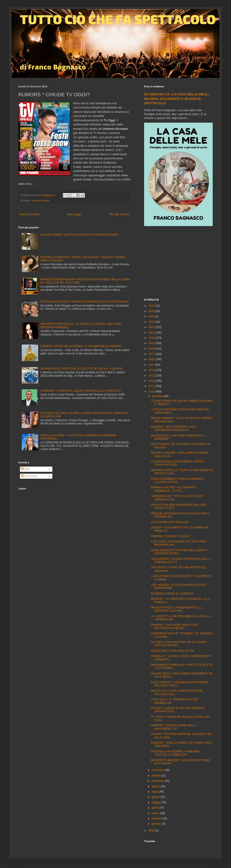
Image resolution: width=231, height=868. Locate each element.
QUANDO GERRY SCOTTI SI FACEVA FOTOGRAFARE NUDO (80, 235)
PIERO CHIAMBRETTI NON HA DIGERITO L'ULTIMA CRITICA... (177, 481)
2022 (152, 327)
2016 (152, 359)
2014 (152, 370)
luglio (155, 792)
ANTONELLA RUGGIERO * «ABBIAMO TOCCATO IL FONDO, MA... (175, 753)
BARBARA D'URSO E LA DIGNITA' (172, 594)
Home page (74, 214)
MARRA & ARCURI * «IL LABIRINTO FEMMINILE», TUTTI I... (173, 489)
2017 (152, 354)
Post (25, 469)
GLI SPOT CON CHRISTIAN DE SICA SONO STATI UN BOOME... (179, 644)
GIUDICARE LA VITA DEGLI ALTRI (172, 651)
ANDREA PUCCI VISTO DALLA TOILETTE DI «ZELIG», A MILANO (82, 369)
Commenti (29, 476)
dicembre (158, 396)
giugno (156, 797)
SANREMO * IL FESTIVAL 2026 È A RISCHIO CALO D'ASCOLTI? (81, 391)
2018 (152, 349)
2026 (152, 306)
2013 (152, 376)
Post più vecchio (119, 214)
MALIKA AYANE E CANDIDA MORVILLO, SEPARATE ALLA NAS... (176, 609)
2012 (152, 381)
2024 (152, 316)
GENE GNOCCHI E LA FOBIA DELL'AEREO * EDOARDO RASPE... (179, 552)
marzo (156, 813)
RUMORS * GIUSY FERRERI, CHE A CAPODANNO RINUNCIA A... (174, 428)
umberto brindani (40, 201)
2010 (152, 392)
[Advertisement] (178, 263)
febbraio (157, 818)
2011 (152, 386)
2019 (152, 343)
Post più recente (29, 214)
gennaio (157, 824)
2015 (152, 365)
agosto (156, 786)
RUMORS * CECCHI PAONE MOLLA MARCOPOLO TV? (174, 727)
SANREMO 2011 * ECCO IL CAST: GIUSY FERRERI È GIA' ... (177, 498)
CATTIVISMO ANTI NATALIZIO (170, 522)
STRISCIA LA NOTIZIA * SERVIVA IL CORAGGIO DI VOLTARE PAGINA (85, 302)
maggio (157, 802)
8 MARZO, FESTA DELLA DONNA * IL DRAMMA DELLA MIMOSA (81, 346)
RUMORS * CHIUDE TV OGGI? (170, 536)
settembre (158, 781)
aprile (155, 808)
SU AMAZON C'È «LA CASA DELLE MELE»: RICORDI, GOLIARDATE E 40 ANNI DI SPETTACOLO (177, 99)
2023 (152, 322)
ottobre (156, 776)
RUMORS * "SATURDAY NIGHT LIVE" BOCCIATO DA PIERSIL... (175, 627)
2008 (152, 831)
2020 (152, 338)
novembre (158, 770)
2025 (152, 311)
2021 (152, 333)
